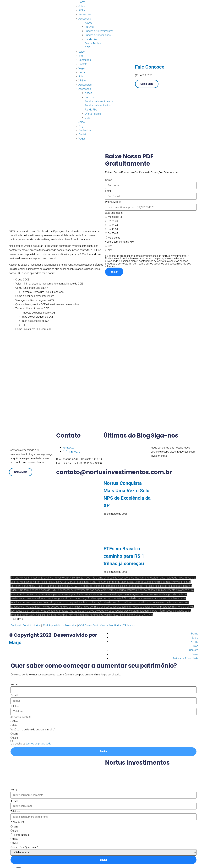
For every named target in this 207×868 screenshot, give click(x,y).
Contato (83, 64)
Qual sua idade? (114, 213)
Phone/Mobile (113, 202)
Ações (88, 23)
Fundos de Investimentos (99, 31)
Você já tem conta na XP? (120, 242)
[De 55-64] (106, 233)
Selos (82, 52)
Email (108, 191)
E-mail (14, 695)
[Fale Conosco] (139, 57)
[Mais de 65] (106, 237)
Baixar (114, 272)
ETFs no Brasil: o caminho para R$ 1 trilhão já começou (124, 556)
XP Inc (82, 10)
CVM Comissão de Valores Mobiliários (100, 626)
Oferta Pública (93, 43)
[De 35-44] (106, 225)
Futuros (89, 27)
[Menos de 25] (106, 217)
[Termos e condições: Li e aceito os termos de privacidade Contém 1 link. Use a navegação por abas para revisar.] (31, 743)
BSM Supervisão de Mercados (59, 626)
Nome (109, 180)
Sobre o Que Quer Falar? (24, 847)
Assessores (85, 14)
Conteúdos (85, 60)
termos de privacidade (39, 744)
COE (87, 47)
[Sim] (106, 246)
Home (82, 2)
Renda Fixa (91, 39)
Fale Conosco (150, 67)
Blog (81, 56)
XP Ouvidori (130, 626)
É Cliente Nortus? (20, 835)
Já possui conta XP (21, 717)
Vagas (82, 68)
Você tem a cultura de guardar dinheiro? (33, 730)
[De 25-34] (106, 221)
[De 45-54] (106, 229)
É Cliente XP (17, 823)
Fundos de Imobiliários (98, 35)
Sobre (82, 6)
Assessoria (85, 19)
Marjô (15, 642)
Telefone (15, 706)
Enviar (104, 751)
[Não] (106, 250)
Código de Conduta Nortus (26, 626)
